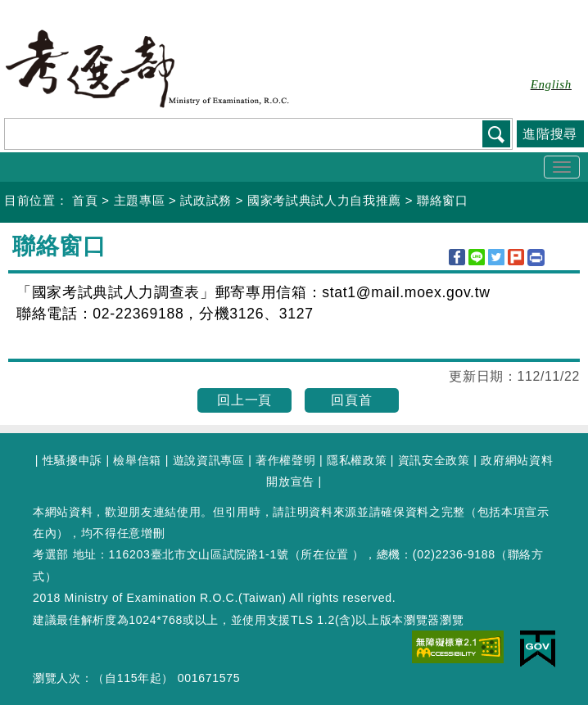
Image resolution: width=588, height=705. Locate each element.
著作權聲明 (285, 460)
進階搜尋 (550, 134)
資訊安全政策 (434, 460)
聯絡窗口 (443, 200)
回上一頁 (244, 400)
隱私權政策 (357, 460)
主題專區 (140, 200)
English (551, 84)
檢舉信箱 (137, 460)
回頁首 (351, 400)
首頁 (85, 200)
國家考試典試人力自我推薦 (324, 200)
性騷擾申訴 (72, 460)
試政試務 (206, 200)
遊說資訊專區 (209, 460)
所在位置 (325, 554)
